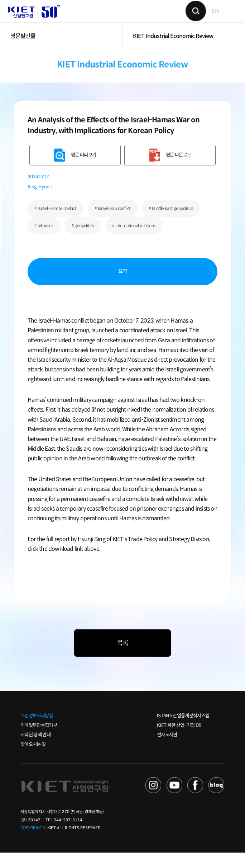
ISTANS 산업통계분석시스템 (183, 731)
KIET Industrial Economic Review (173, 51)
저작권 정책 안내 (35, 750)
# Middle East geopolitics (171, 224)
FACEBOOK (195, 800)
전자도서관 (167, 750)
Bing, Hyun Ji (40, 202)
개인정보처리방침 (37, 731)
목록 (123, 658)
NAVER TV (153, 800)
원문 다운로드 (178, 170)
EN (210, 19)
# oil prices (44, 241)
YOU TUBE (175, 800)
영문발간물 (23, 51)
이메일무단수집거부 (39, 740)
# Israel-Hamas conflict (55, 224)
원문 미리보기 (83, 170)
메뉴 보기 (227, 19)
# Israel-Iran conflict (113, 224)
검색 (190, 19)
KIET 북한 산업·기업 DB (179, 740)
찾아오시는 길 (33, 760)
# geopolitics (83, 241)
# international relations (134, 241)
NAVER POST (217, 800)
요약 (123, 287)
